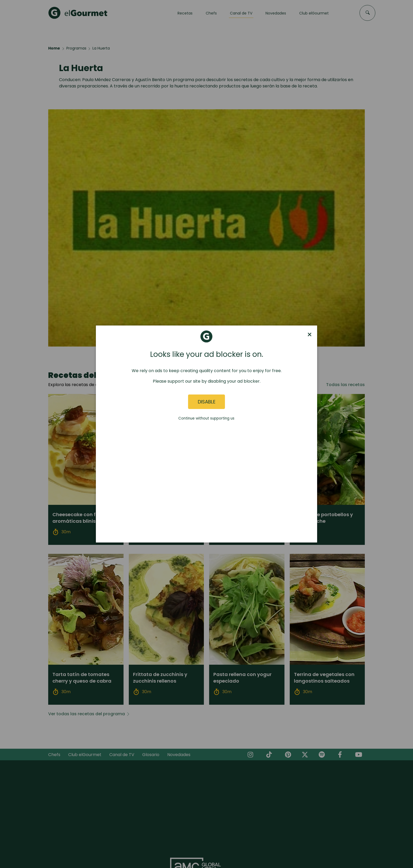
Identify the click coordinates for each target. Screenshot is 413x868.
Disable (207, 402)
